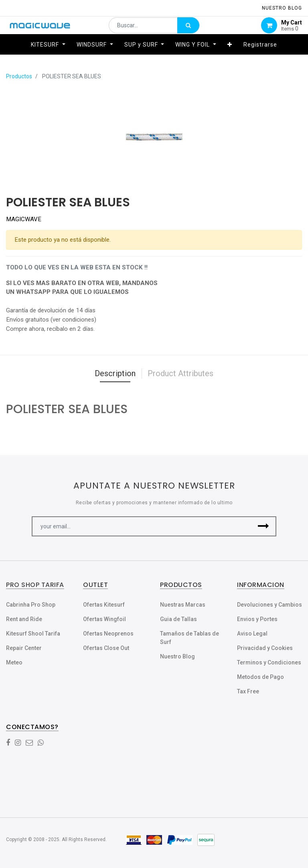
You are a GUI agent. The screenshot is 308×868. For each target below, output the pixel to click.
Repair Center (24, 648)
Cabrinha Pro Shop (31, 605)
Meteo (14, 662)
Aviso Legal (252, 634)
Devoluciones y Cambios (269, 605)
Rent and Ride (24, 619)
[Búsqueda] (188, 31)
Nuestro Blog (177, 656)
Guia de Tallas (178, 619)
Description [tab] (115, 373)
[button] (230, 55)
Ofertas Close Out (106, 648)
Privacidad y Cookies (265, 648)
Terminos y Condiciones (269, 662)
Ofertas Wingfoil (104, 619)
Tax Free (248, 691)
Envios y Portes (257, 619)
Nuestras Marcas (183, 605)
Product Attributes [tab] (180, 373)
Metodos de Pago (260, 677)
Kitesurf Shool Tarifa (33, 634)
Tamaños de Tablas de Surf (189, 638)
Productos (19, 76)
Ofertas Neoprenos (108, 634)
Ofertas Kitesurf (104, 605)
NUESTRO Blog (282, 8)
